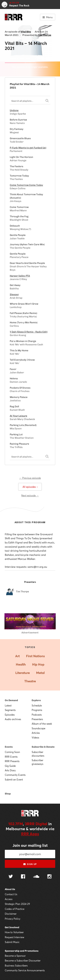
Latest (8, 705)
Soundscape (38, 728)
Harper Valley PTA (20, 276)
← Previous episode (30, 478)
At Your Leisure (18, 416)
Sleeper (14, 294)
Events (9, 747)
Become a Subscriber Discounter (23, 961)
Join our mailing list (30, 845)
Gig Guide (10, 766)
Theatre (30, 681)
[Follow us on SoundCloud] (36, 877)
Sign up (30, 864)
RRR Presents (12, 761)
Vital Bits (26, 32)
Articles (36, 733)
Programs (37, 710)
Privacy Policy (13, 919)
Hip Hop (38, 664)
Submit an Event (14, 779)
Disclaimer (11, 914)
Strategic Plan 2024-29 (17, 904)
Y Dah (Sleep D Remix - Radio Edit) (29, 332)
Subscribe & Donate (43, 747)
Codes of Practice (15, 909)
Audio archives (13, 719)
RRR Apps (30, 834)
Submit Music (12, 942)
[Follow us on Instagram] (49, 877)
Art (17, 656)
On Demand (11, 700)
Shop (8, 794)
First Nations (35, 656)
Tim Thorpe (45, 35)
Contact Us (11, 894)
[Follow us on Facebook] (23, 877)
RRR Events (11, 757)
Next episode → (30, 495)
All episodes (30, 487)
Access (9, 899)
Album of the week (42, 724)
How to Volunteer (14, 932)
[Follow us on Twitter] (11, 877)
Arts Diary (10, 770)
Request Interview (14, 937)
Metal (40, 673)
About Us (10, 889)
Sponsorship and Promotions (22, 951)
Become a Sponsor (15, 956)
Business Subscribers (16, 966)
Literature (23, 673)
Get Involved (12, 927)
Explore (36, 700)
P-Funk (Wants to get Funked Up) (28, 148)
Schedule (37, 705)
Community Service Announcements (25, 970)
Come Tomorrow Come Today (26, 185)
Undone (14, 110)
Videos (35, 737)
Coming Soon (12, 752)
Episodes (10, 715)
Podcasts (37, 715)
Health (21, 664)
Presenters (37, 719)
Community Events (15, 775)
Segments (10, 710)
